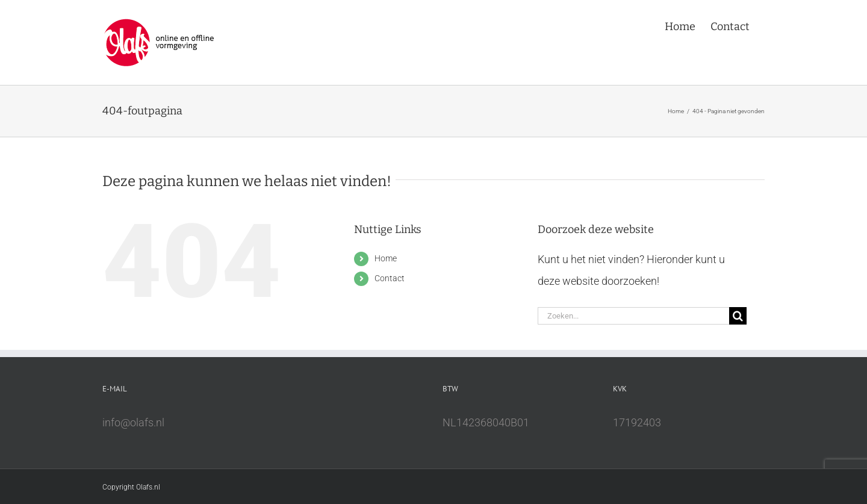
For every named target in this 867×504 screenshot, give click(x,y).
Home (386, 258)
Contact (390, 278)
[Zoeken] (738, 316)
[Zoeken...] (633, 316)
